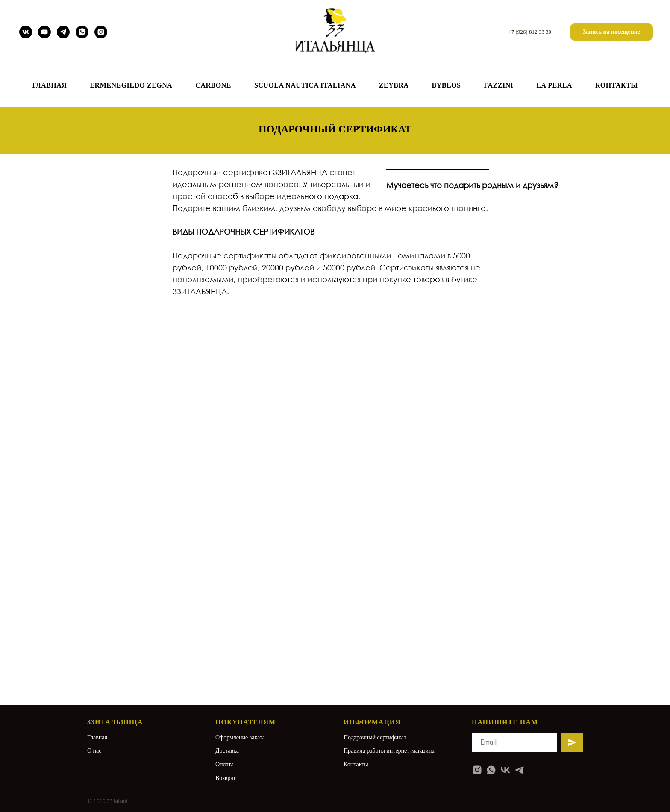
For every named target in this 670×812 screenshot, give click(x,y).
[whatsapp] (82, 32)
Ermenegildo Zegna (131, 85)
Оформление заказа (240, 737)
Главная (97, 737)
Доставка (227, 751)
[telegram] (63, 32)
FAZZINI (498, 85)
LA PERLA (554, 85)
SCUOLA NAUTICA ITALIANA (305, 85)
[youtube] (44, 32)
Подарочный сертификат (375, 737)
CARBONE (213, 85)
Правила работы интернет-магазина (389, 751)
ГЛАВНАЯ (49, 85)
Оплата (225, 764)
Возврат (225, 778)
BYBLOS (447, 85)
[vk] (26, 32)
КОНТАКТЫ (617, 85)
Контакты (356, 764)
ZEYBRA (394, 85)
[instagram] (101, 32)
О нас (94, 751)
